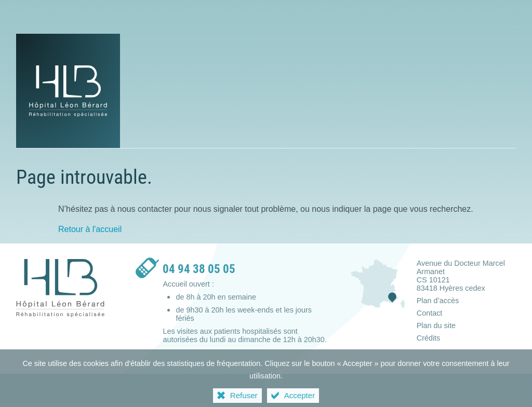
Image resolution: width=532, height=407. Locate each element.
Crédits (429, 338)
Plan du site (436, 325)
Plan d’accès (438, 301)
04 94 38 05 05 (199, 269)
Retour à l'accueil (90, 229)
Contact (430, 313)
